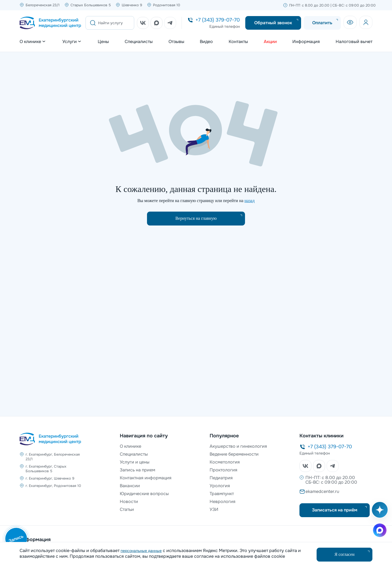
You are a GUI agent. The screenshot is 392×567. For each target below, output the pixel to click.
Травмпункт (222, 494)
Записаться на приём (335, 510)
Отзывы (176, 42)
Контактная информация (146, 478)
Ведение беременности (234, 454)
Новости (129, 502)
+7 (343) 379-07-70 (218, 20)
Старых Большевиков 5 (91, 5)
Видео (206, 42)
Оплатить (322, 23)
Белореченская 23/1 (43, 5)
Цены (103, 42)
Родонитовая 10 (167, 5)
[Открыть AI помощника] (379, 513)
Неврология (223, 502)
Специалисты (139, 42)
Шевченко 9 (132, 5)
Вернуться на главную (196, 218)
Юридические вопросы (144, 494)
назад (249, 201)
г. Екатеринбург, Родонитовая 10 (53, 486)
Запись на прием (137, 470)
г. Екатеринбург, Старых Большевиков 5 (46, 469)
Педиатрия (221, 478)
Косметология (225, 462)
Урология (220, 486)
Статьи (127, 509)
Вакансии (130, 486)
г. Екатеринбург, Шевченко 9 (50, 478)
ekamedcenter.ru (322, 491)
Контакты (238, 42)
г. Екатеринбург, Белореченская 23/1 (53, 457)
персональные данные (141, 551)
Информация (306, 42)
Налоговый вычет (354, 42)
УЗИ (214, 509)
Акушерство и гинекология (238, 446)
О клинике (131, 446)
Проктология (223, 470)
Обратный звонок (273, 23)
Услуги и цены (135, 462)
